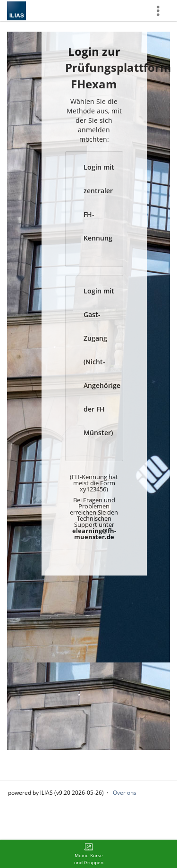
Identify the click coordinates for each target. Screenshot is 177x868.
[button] (94, 209)
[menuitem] (89, 854)
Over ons (125, 793)
